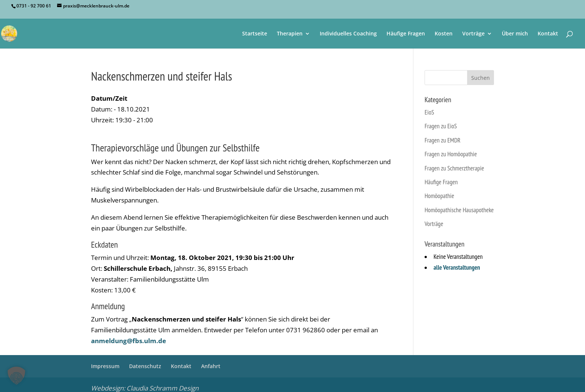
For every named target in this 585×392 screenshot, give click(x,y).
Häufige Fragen (406, 34)
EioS (429, 112)
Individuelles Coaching (348, 34)
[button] (16, 376)
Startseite (255, 34)
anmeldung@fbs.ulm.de (129, 341)
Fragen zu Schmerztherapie (454, 168)
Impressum (105, 366)
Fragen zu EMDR (442, 140)
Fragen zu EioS (441, 126)
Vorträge (473, 34)
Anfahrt (211, 366)
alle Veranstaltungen (457, 267)
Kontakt (548, 34)
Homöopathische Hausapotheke (459, 210)
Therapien (290, 34)
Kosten (444, 34)
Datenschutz (145, 366)
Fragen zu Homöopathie (451, 154)
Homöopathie (439, 196)
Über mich (515, 34)
